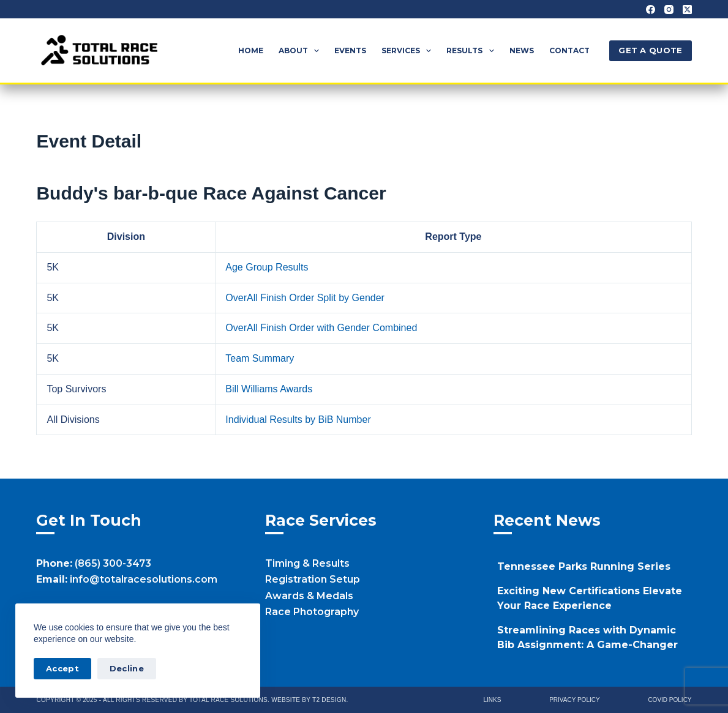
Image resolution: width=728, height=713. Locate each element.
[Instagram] (669, 9)
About (301, 51)
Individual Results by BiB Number (298, 420)
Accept (62, 668)
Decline (127, 668)
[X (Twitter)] (687, 9)
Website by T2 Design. (310, 700)
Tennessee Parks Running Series (584, 566)
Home (251, 50)
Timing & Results (307, 563)
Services (409, 51)
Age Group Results (267, 267)
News (522, 50)
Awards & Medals (309, 596)
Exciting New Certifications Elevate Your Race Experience (590, 598)
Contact (569, 50)
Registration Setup (313, 579)
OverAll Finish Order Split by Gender (305, 298)
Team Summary (260, 358)
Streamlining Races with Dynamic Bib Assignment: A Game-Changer (587, 637)
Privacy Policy (574, 700)
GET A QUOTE (650, 50)
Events (350, 50)
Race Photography (312, 612)
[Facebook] (651, 9)
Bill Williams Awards (269, 389)
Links (493, 700)
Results (472, 51)
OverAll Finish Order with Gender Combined (321, 328)
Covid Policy (670, 700)
